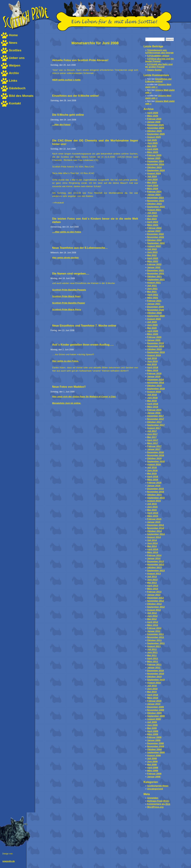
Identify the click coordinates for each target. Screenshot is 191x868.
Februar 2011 (154, 664)
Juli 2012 (152, 613)
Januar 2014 (154, 558)
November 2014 (156, 528)
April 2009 (153, 731)
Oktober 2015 (154, 495)
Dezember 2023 (155, 198)
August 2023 (154, 210)
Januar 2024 (154, 195)
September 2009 (156, 716)
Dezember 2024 (155, 161)
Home (13, 35)
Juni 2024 (152, 179)
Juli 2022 (152, 249)
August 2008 (154, 755)
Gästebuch (17, 88)
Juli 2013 (152, 577)
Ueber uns (17, 58)
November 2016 (156, 455)
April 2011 (153, 658)
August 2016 (154, 464)
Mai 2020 (152, 328)
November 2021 (156, 273)
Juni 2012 (152, 616)
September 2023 (156, 207)
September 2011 (156, 643)
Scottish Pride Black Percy (67, 309)
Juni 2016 (152, 470)
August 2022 (154, 246)
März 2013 (153, 589)
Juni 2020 (152, 325)
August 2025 (154, 137)
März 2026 (153, 116)
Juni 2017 (152, 434)
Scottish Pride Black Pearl (66, 296)
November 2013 (156, 564)
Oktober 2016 (154, 458)
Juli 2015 (152, 504)
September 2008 (156, 752)
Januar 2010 (154, 704)
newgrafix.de (8, 861)
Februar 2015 (154, 519)
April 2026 (153, 113)
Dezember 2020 (155, 307)
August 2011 (154, 646)
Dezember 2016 (155, 452)
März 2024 (153, 189)
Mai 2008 (152, 765)
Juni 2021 (152, 289)
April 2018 (153, 404)
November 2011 (156, 637)
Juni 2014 (152, 543)
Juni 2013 (152, 580)
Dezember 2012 (155, 598)
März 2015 (153, 516)
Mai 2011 (152, 655)
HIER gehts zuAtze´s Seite (66, 80)
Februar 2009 (154, 737)
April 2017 (153, 440)
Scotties (15, 50)
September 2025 (156, 134)
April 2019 (153, 367)
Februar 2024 (154, 192)
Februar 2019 (154, 373)
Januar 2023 (154, 231)
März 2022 (153, 261)
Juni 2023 (152, 216)
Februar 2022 (154, 264)
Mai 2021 (152, 292)
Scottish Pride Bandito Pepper (69, 303)
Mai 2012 (152, 619)
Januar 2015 (154, 522)
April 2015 (153, 513)
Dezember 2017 (155, 416)
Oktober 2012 (154, 604)
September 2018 (156, 389)
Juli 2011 (152, 649)
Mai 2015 (152, 510)
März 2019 (153, 370)
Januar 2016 (154, 486)
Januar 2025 (154, 158)
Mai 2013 (152, 583)
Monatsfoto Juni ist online (67, 403)
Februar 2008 (154, 774)
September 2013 (156, 570)
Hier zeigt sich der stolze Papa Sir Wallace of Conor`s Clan (84, 397)
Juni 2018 (152, 398)
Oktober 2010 (154, 677)
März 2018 (153, 407)
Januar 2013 (154, 595)
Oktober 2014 (154, 531)
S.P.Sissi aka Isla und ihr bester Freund (160, 60)
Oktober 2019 (154, 349)
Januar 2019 (154, 376)
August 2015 (154, 501)
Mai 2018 (152, 401)
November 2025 (156, 128)
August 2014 (154, 537)
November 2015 (156, 492)
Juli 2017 (152, 431)
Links (13, 81)
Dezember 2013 (155, 561)
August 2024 (154, 173)
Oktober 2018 (154, 386)
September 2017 (156, 425)
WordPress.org (155, 807)
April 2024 (153, 186)
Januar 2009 (154, 740)
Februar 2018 (154, 410)
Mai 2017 (152, 437)
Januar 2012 (154, 631)
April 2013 (153, 586)
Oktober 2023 (154, 204)
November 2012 (156, 601)
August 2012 (154, 610)
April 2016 (153, 477)
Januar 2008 (154, 777)
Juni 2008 (152, 761)
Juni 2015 (152, 507)
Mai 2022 (152, 255)
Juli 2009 (152, 722)
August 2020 (154, 319)
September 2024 (156, 170)
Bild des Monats (21, 96)
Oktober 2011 (154, 640)
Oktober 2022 (154, 240)
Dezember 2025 (155, 125)
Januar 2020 (154, 340)
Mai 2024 (152, 182)
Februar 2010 (154, 701)
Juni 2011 (152, 652)
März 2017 (153, 443)
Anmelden (153, 798)
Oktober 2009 (154, 713)
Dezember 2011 (155, 634)
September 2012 (156, 607)
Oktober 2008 (154, 749)
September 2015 (156, 498)
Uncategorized (155, 789)
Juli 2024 (152, 176)
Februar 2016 (154, 483)
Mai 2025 (152, 146)
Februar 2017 (154, 446)
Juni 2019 (152, 361)
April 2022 (153, 258)
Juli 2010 (152, 686)
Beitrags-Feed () (158, 801)
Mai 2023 (152, 219)
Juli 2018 (152, 395)
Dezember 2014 (155, 525)
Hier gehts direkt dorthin (65, 258)
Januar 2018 (154, 413)
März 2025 (153, 152)
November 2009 (156, 710)
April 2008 (153, 768)
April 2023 (153, 222)
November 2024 (156, 164)
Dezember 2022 (155, 234)
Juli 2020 (152, 322)
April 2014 (153, 549)
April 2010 (153, 695)
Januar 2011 (154, 668)
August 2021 (154, 283)
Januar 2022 (154, 267)
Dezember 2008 (155, 743)
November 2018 (156, 383)
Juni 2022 (152, 252)
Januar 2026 (154, 122)
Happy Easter (154, 70)
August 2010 (154, 683)
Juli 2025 (152, 140)
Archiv (14, 73)
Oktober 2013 (154, 567)
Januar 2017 (154, 449)
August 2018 (154, 392)
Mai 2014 (152, 546)
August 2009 (154, 719)
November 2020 (156, 310)
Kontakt (15, 103)
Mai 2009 (152, 728)
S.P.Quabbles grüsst (158, 56)
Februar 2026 (154, 119)
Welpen (15, 65)
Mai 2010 (152, 692)
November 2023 (156, 201)
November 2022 (156, 237)
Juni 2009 (152, 725)
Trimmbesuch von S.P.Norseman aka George (159, 51)
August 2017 (154, 428)
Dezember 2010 (155, 671)
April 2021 (153, 295)
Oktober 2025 (154, 131)
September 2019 (156, 352)
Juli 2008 (152, 758)
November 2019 (156, 346)
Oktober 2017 (154, 422)
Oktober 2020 (154, 313)
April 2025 (153, 149)
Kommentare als (159, 804)
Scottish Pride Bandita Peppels (69, 290)
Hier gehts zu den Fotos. (65, 361)
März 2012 (153, 625)
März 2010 (153, 698)
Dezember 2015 (155, 489)
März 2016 (153, 480)
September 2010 (156, 680)
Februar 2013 (154, 592)
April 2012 (153, 622)
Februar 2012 (154, 628)
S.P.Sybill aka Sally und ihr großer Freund (159, 66)
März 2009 (153, 734)
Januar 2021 (154, 304)
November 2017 (156, 419)
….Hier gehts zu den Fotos (67, 232)
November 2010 (156, 674)
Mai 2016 (152, 473)
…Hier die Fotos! (61, 125)
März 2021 (153, 298)
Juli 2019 (152, 358)
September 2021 (156, 279)
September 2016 (156, 461)
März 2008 (153, 771)
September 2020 (156, 316)
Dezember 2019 (155, 343)
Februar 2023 (154, 228)
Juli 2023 (152, 213)
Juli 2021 (152, 286)
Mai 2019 (152, 364)
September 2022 (156, 243)
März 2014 (153, 552)
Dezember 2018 (155, 380)
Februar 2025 (154, 155)
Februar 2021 (154, 301)
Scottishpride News (158, 786)
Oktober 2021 (154, 276)
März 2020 (153, 334)
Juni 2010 (152, 689)
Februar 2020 (154, 337)
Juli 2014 (152, 540)
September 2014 (156, 534)
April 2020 (153, 331)
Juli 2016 (152, 467)
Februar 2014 (154, 555)
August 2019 (154, 355)
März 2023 (153, 225)
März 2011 (153, 661)
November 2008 (156, 746)
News (13, 43)
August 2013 (154, 574)
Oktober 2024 (154, 167)
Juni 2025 (152, 143)
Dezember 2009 (155, 707)
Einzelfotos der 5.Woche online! (158, 80)
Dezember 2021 (155, 270)
